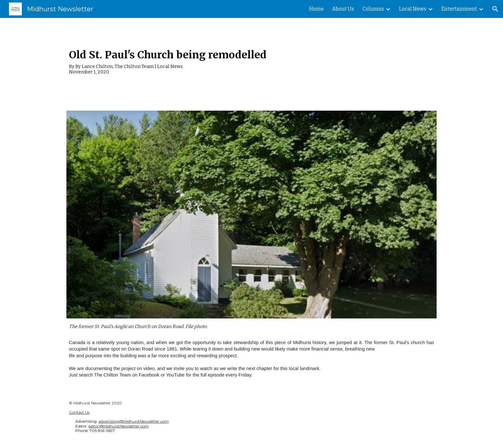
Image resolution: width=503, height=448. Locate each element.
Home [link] (316, 9)
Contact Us (79, 412)
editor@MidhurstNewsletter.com (119, 426)
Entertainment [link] (459, 9)
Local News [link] (413, 9)
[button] (495, 9)
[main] (251, 60)
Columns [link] (373, 9)
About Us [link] (343, 9)
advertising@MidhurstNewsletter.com (134, 421)
